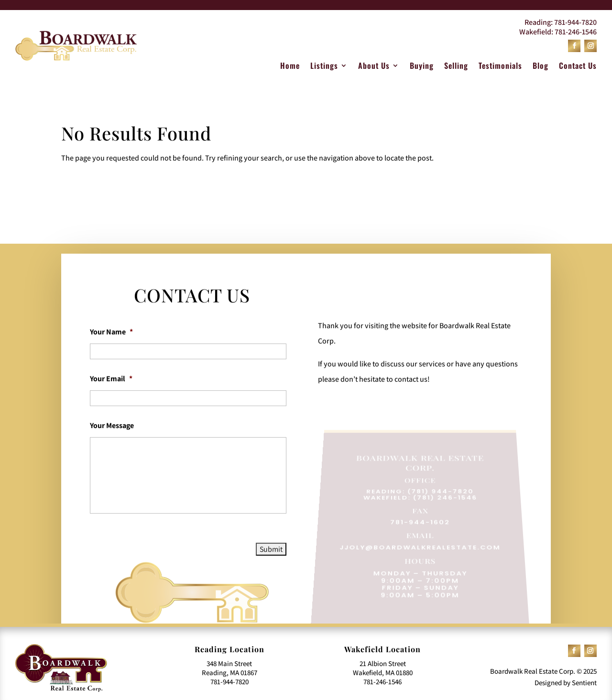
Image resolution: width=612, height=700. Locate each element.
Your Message (112, 444)
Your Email (111, 398)
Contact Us (578, 67)
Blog (541, 67)
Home (290, 67)
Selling (456, 67)
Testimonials (500, 67)
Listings (324, 67)
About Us (374, 67)
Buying (422, 67)
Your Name (111, 351)
